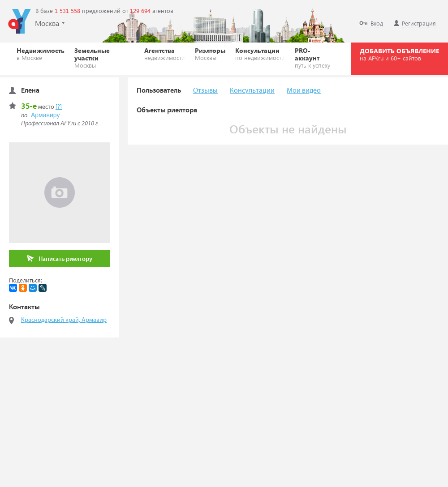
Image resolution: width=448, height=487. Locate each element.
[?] (59, 107)
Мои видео (304, 91)
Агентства (165, 54)
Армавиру (45, 115)
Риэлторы (210, 54)
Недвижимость (41, 54)
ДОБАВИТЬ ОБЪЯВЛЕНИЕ (399, 54)
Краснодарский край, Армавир (64, 320)
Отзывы (205, 91)
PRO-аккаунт (314, 58)
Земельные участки (104, 58)
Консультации (260, 54)
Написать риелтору (60, 258)
